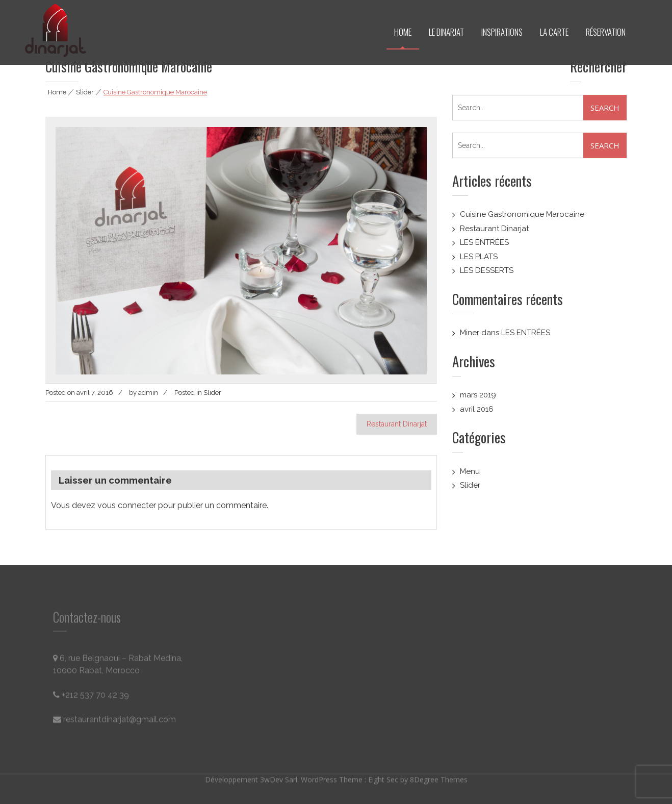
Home (57, 92)
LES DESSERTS (487, 270)
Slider (85, 92)
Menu (470, 471)
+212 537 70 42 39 (91, 697)
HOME (403, 32)
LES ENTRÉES (484, 242)
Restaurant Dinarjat (397, 424)
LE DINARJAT (446, 32)
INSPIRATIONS (502, 32)
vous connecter (127, 505)
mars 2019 (478, 395)
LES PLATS (479, 257)
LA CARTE (554, 32)
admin (148, 393)
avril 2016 (477, 409)
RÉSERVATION (606, 32)
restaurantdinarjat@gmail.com (114, 722)
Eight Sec (384, 778)
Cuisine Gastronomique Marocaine (522, 214)
